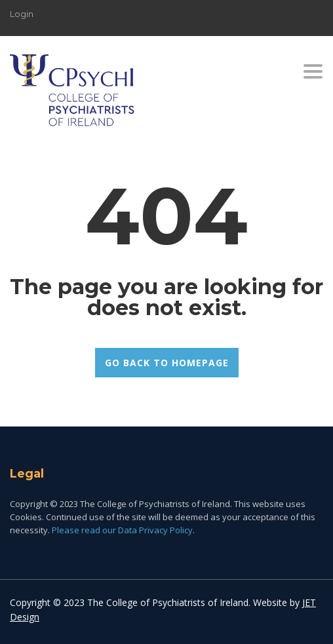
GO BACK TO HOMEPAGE (167, 363)
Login (22, 14)
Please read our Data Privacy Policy (122, 530)
